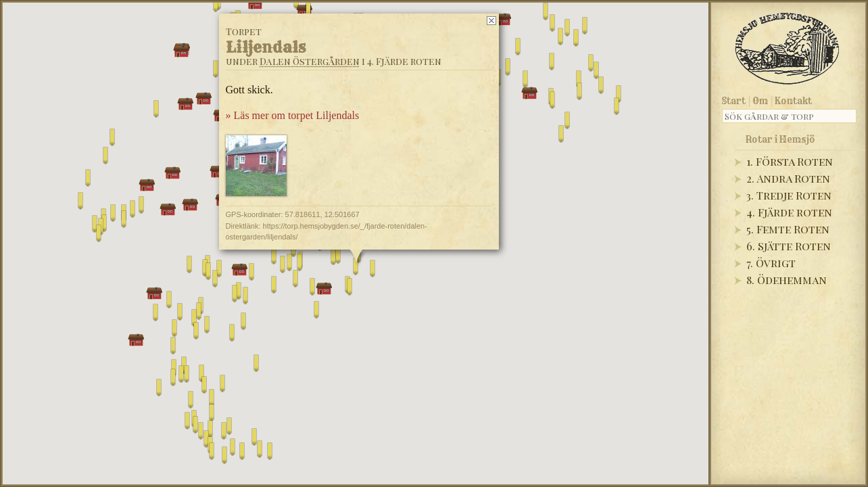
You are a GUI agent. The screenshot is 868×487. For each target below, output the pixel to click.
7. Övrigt (771, 263)
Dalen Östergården (310, 61)
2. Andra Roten (788, 178)
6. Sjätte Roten (789, 246)
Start (734, 101)
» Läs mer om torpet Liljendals (293, 115)
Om (760, 101)
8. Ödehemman (787, 280)
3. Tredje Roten (789, 195)
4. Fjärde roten (789, 212)
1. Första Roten (790, 161)
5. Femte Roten (788, 229)
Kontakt (793, 101)
